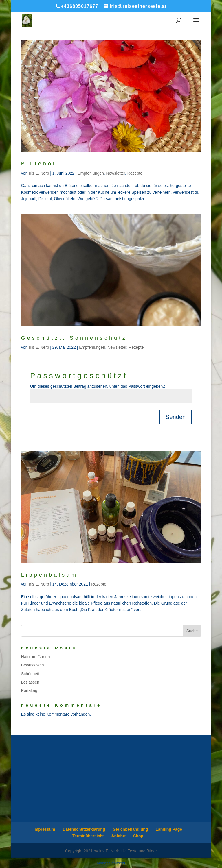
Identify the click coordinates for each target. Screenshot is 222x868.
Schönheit (30, 674)
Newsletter (116, 173)
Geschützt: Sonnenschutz (74, 338)
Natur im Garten (36, 657)
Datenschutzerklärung (84, 829)
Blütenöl (39, 164)
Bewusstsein (33, 665)
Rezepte (135, 173)
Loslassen (30, 682)
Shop (138, 836)
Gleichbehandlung (130, 829)
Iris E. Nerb (39, 173)
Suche (192, 631)
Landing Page (169, 829)
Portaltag (29, 690)
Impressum (44, 829)
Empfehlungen (91, 173)
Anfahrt (118, 836)
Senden (176, 417)
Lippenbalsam (49, 575)
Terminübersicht (88, 836)
